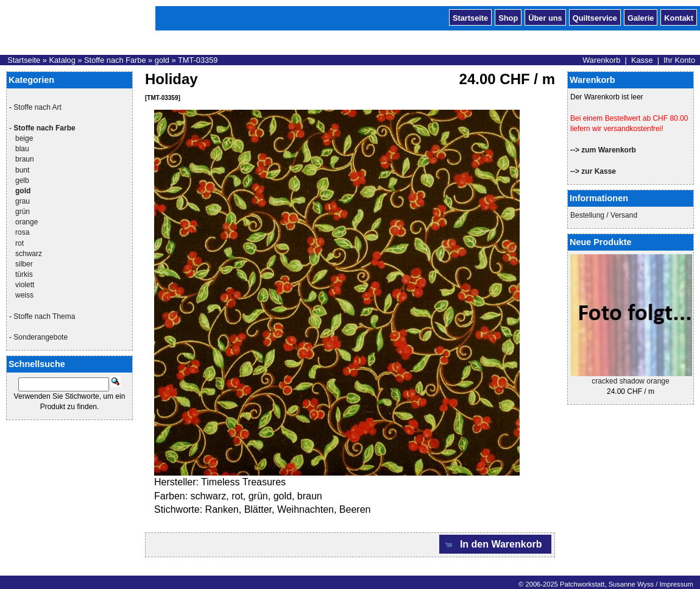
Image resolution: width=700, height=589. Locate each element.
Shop (508, 17)
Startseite (470, 17)
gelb (22, 180)
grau (23, 201)
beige (24, 138)
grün (23, 212)
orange (27, 222)
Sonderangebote (41, 337)
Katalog (62, 60)
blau (22, 149)
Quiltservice (595, 17)
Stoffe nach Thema (44, 316)
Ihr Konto (679, 60)
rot (19, 243)
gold (162, 60)
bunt (22, 170)
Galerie (641, 17)
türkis (24, 274)
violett (25, 285)
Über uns (545, 17)
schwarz (29, 254)
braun (25, 159)
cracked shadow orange (630, 381)
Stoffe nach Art (37, 107)
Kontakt (679, 17)
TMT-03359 (198, 60)
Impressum (676, 584)
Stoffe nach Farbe (115, 60)
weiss (24, 295)
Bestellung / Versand (604, 215)
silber (24, 264)
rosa (22, 232)
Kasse (642, 60)
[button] (495, 544)
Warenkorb (601, 60)
